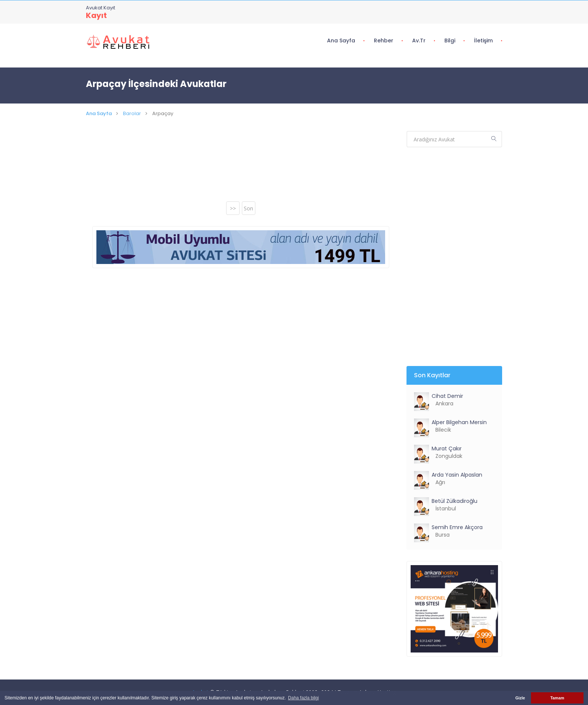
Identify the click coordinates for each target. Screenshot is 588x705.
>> (233, 208)
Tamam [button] (557, 698)
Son (248, 208)
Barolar (132, 113)
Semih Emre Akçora (457, 527)
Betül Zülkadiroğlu (454, 501)
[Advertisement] (241, 166)
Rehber (384, 40)
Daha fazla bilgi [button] (303, 698)
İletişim (483, 40)
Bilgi (450, 40)
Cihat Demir (447, 396)
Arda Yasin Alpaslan (457, 475)
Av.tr (419, 40)
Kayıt (96, 15)
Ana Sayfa (341, 40)
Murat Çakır (447, 448)
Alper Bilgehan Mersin (459, 422)
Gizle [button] (520, 698)
